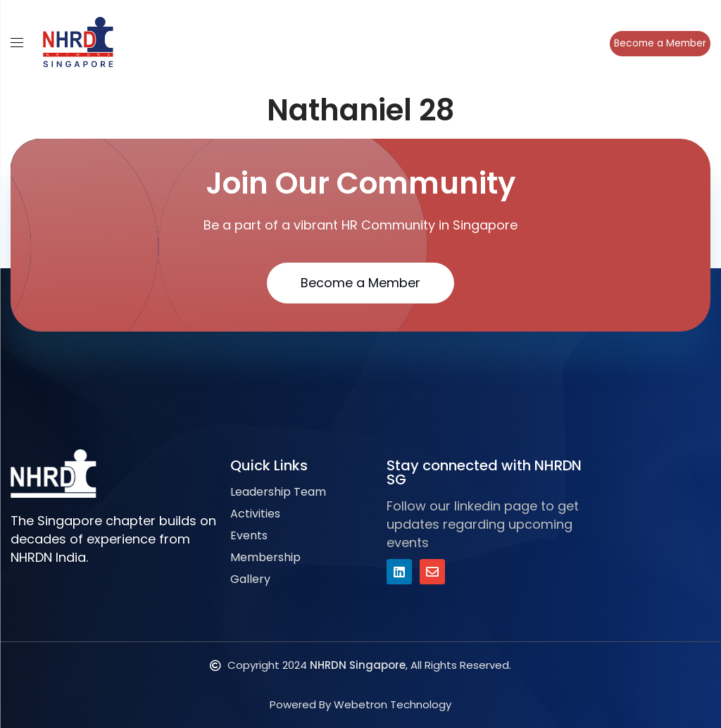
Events (249, 535)
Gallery (250, 579)
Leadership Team (278, 492)
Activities (255, 514)
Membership (265, 557)
